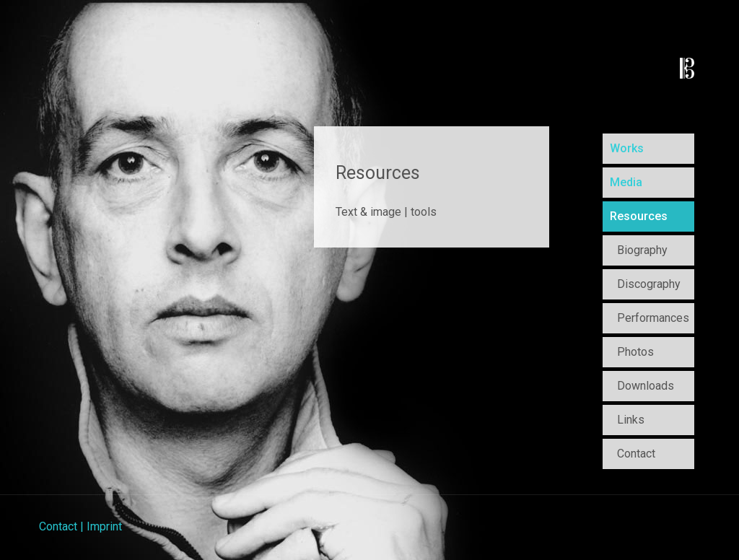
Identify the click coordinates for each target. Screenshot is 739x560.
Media (626, 182)
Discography (649, 284)
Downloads (646, 386)
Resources (639, 216)
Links (631, 420)
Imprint (104, 526)
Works (627, 148)
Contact (636, 454)
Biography (642, 250)
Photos (635, 352)
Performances (653, 318)
